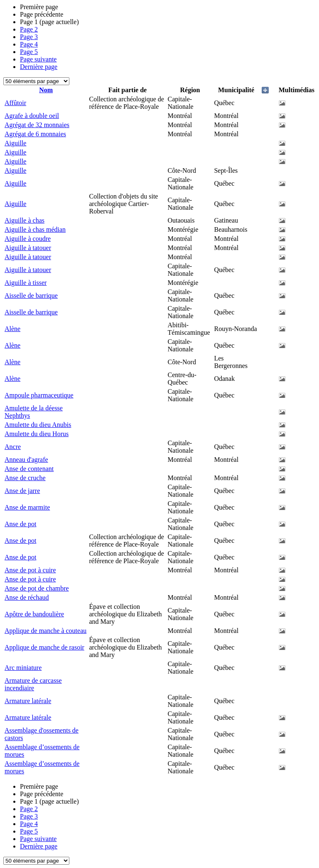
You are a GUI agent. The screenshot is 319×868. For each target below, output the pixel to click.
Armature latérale (28, 701)
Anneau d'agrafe (26, 460)
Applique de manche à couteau (45, 631)
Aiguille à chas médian (35, 229)
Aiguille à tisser (26, 283)
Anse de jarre (22, 491)
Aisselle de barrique (31, 295)
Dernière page (39, 67)
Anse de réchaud (27, 597)
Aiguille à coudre (28, 239)
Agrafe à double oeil (32, 116)
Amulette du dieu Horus (37, 434)
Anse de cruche (25, 478)
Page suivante (38, 59)
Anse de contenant (29, 469)
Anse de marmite (27, 507)
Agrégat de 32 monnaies (37, 125)
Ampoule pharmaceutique (39, 395)
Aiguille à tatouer (28, 248)
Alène (12, 329)
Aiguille (15, 143)
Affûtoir (15, 103)
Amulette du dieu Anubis (38, 425)
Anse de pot (20, 524)
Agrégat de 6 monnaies (35, 134)
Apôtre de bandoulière (34, 614)
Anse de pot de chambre (37, 588)
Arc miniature (23, 668)
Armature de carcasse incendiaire (33, 684)
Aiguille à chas (25, 220)
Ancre (13, 447)
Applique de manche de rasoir (44, 647)
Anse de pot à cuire (30, 570)
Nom (46, 90)
